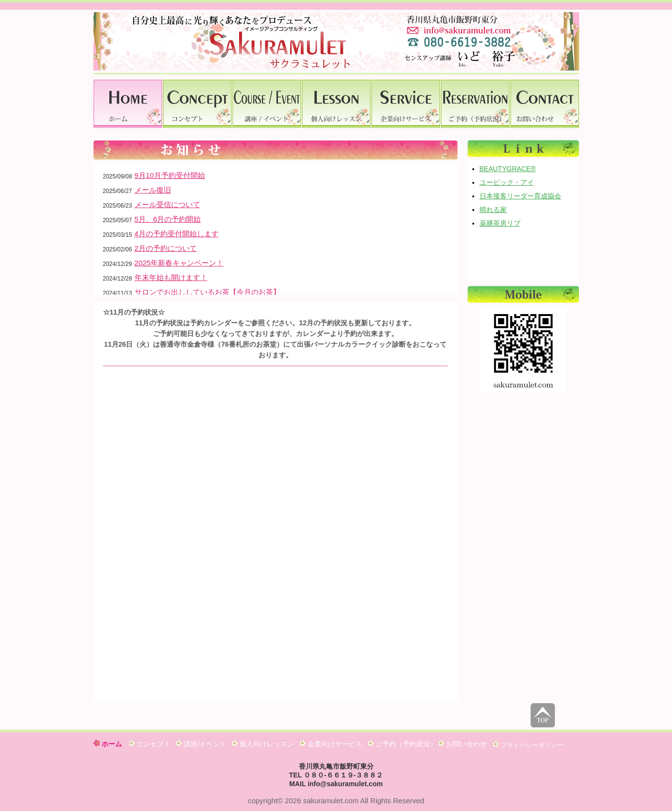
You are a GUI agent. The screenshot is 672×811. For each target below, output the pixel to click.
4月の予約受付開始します (177, 234)
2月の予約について (166, 248)
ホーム (108, 744)
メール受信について (167, 204)
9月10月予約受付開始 (170, 175)
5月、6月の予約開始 (168, 219)
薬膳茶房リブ (500, 223)
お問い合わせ (463, 744)
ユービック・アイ (507, 182)
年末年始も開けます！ (171, 277)
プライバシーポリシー (528, 745)
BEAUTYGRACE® (508, 169)
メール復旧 (153, 190)
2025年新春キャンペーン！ (179, 263)
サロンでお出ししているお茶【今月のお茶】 (207, 292)
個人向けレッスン (263, 744)
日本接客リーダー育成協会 (520, 196)
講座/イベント (201, 744)
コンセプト (150, 744)
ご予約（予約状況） (402, 744)
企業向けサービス (331, 744)
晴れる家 (493, 210)
